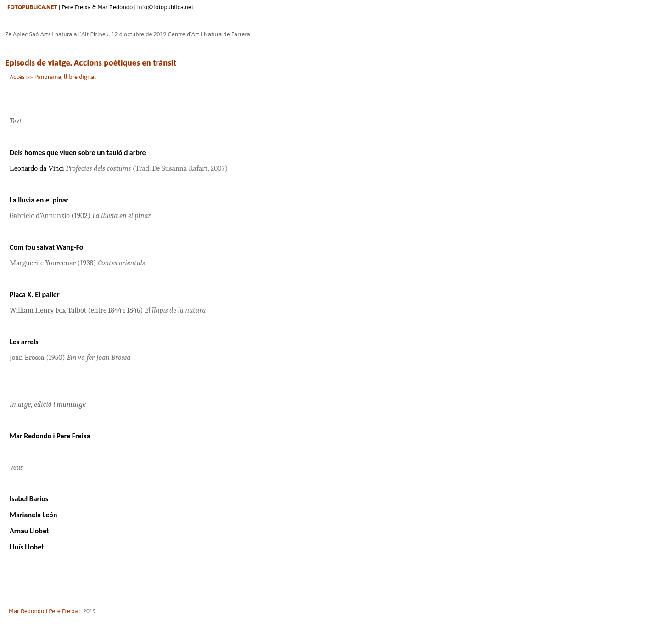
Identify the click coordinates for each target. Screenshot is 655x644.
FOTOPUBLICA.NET (32, 7)
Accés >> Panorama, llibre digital (53, 77)
